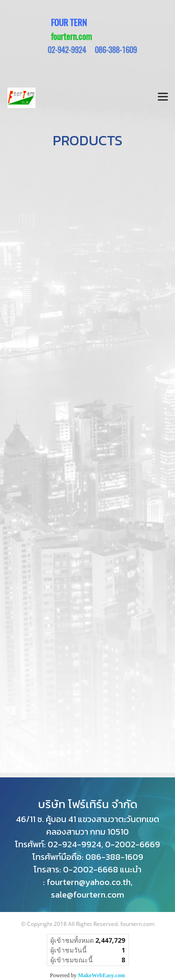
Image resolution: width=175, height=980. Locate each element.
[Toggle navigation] (163, 98)
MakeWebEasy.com (101, 975)
